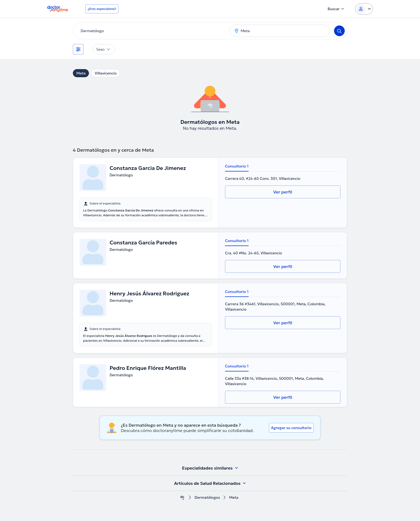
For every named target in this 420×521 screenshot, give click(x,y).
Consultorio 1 (237, 166)
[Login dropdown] (364, 9)
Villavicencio (106, 73)
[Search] (339, 31)
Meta (81, 73)
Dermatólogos (207, 498)
